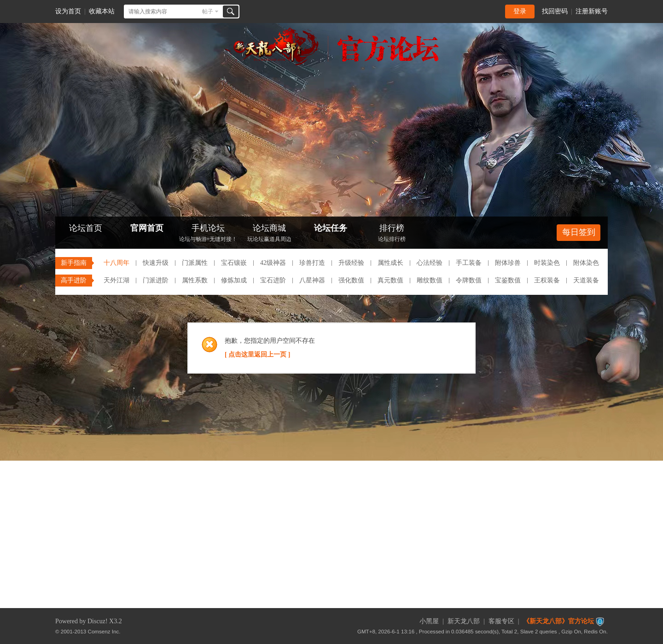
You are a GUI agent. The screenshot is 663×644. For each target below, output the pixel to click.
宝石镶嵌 (234, 263)
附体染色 (586, 263)
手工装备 (469, 263)
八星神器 (312, 280)
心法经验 (430, 263)
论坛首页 (86, 228)
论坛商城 (269, 234)
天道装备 (586, 280)
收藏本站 (102, 11)
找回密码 (555, 11)
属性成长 (390, 263)
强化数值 (351, 280)
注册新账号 (592, 11)
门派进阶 (156, 280)
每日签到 (579, 232)
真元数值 (390, 280)
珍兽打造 (312, 263)
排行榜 (392, 234)
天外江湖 (116, 280)
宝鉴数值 (508, 280)
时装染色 (547, 263)
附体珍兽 (508, 263)
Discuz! (98, 621)
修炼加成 (234, 280)
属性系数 (195, 280)
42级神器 (273, 263)
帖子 (208, 12)
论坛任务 (331, 228)
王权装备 (547, 280)
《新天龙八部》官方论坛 (558, 621)
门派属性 (195, 263)
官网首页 (147, 228)
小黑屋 (429, 621)
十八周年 (116, 263)
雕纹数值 (430, 280)
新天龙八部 (464, 621)
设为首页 (68, 11)
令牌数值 (469, 280)
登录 (520, 11)
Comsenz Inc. (104, 631)
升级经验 (351, 263)
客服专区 (501, 621)
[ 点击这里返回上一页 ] (257, 354)
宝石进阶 (273, 280)
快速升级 (156, 263)
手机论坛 (208, 234)
